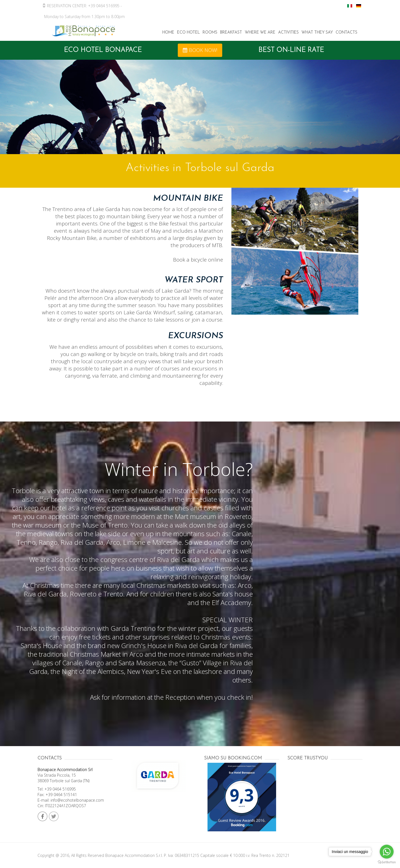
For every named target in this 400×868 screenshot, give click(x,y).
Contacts (346, 33)
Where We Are (260, 33)
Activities (288, 33)
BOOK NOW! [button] (200, 50)
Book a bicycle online (198, 259)
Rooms (210, 33)
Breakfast (231, 33)
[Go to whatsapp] (387, 852)
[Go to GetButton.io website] (387, 862)
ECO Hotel (188, 33)
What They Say (317, 33)
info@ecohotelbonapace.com (77, 800)
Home (168, 33)
